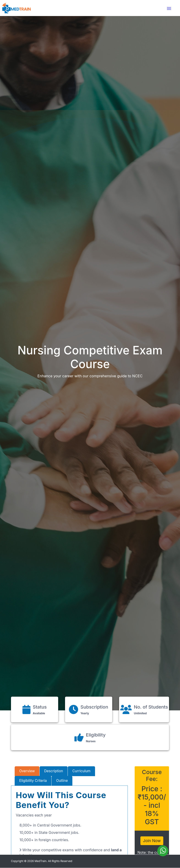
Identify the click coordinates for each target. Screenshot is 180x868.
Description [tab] (54, 771)
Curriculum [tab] (81, 771)
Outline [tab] (62, 781)
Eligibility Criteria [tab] (33, 781)
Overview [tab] (27, 771)
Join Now (152, 841)
